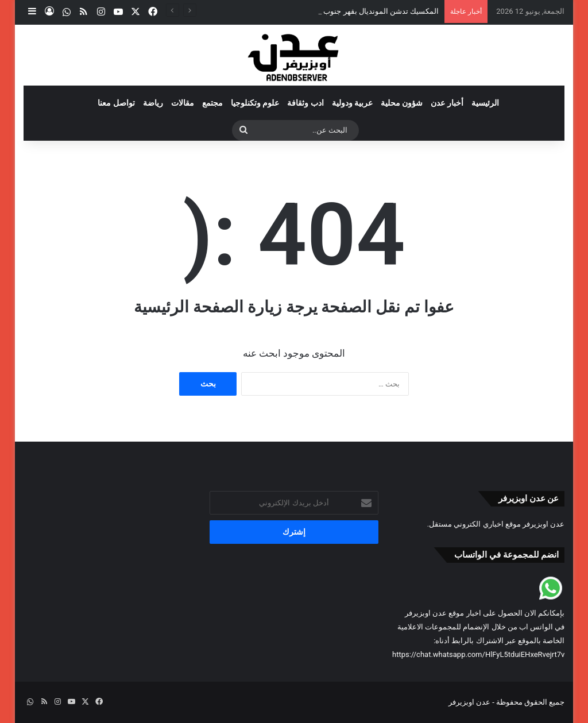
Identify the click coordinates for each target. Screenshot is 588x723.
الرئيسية (485, 103)
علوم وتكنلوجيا (255, 103)
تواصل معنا (116, 103)
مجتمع (212, 103)
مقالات (183, 103)
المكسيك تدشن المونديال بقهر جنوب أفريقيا (370, 11)
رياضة (153, 103)
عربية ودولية (352, 103)
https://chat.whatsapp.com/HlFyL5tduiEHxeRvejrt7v (478, 654)
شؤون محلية (402, 103)
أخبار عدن (447, 103)
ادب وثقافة (305, 103)
